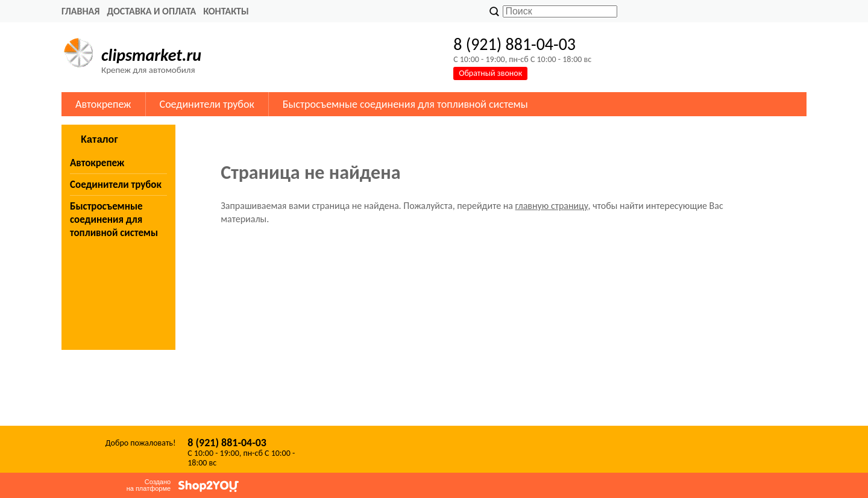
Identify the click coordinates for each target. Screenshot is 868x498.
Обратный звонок (490, 73)
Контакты (226, 11)
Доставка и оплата (151, 11)
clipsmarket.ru (151, 55)
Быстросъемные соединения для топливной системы (405, 104)
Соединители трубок (207, 104)
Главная (80, 11)
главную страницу (552, 206)
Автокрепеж (103, 104)
